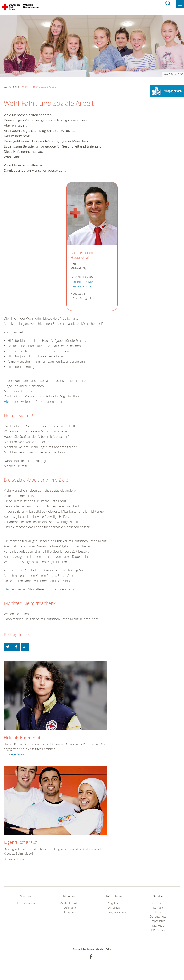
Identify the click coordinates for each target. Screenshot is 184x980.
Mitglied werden (70, 903)
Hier (7, 401)
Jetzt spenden (26, 903)
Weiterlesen (16, 754)
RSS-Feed (158, 926)
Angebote (114, 903)
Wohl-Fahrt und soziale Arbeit (39, 87)
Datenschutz (158, 916)
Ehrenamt (70, 908)
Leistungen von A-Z (114, 912)
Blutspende (70, 912)
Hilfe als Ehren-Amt (22, 737)
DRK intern (158, 930)
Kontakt (158, 908)
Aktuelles (114, 908)
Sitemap (158, 912)
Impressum (158, 921)
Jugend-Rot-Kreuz (20, 842)
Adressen (158, 903)
